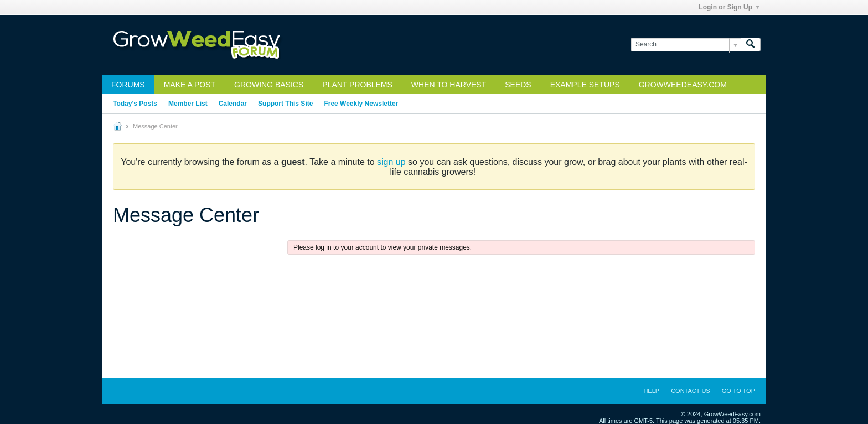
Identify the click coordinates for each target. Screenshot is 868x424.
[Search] (686, 45)
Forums (128, 85)
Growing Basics (269, 85)
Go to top (738, 391)
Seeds (518, 85)
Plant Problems (357, 85)
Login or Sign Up (729, 7)
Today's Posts (135, 104)
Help (651, 391)
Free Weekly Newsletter (361, 104)
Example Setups (585, 85)
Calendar (233, 104)
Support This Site (285, 104)
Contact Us (691, 391)
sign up (391, 162)
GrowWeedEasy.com (683, 85)
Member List (188, 104)
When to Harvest (449, 85)
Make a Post (190, 85)
